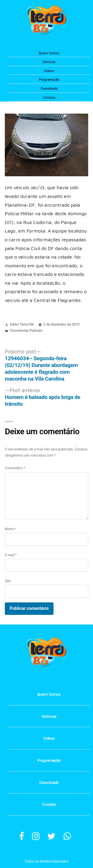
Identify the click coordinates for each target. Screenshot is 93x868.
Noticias (49, 62)
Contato (49, 97)
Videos (49, 71)
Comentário (15, 468)
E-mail (11, 555)
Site (8, 581)
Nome (11, 529)
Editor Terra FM (22, 324)
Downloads (49, 88)
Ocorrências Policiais (26, 331)
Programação (49, 79)
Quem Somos (49, 53)
